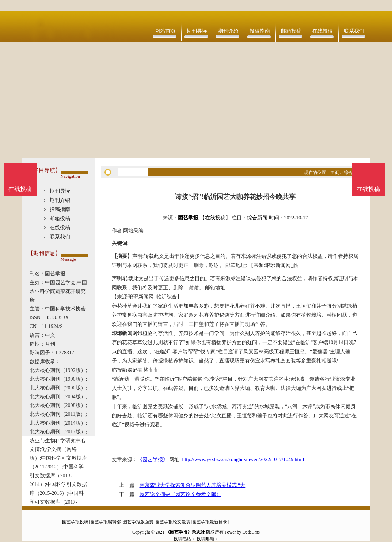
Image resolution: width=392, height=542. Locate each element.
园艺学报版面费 (138, 522)
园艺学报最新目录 (210, 522)
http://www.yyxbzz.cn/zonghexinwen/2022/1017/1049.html (243, 460)
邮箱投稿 (291, 31)
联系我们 (354, 31)
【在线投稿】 (215, 218)
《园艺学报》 (153, 460)
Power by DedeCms (242, 532)
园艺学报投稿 (75, 522)
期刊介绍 (228, 31)
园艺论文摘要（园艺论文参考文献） (180, 494)
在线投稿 (323, 31)
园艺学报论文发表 (173, 522)
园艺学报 (188, 218)
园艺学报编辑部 (106, 522)
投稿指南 (260, 31)
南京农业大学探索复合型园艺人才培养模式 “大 (193, 485)
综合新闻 (257, 218)
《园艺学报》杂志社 (185, 532)
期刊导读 (197, 31)
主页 (335, 173)
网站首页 (165, 31)
